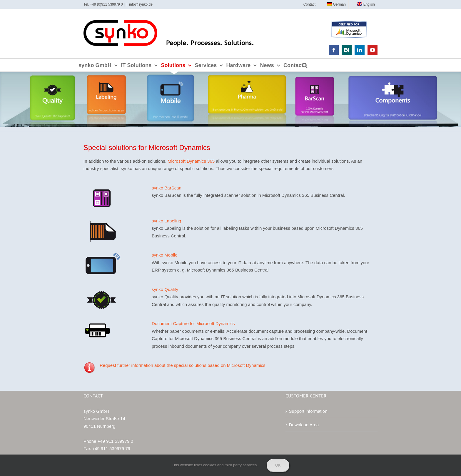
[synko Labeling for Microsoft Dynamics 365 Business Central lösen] (102, 219)
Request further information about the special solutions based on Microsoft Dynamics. (183, 365)
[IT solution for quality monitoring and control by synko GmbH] (102, 288)
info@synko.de (141, 4)
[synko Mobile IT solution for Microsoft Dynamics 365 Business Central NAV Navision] (102, 253)
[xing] (347, 50)
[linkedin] (360, 50)
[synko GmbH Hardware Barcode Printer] (98, 322)
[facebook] (334, 50)
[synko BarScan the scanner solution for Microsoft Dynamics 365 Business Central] (102, 186)
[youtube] (373, 50)
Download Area (304, 425)
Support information (308, 411)
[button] (305, 65)
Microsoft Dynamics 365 (191, 161)
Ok (278, 465)
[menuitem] (334, 4)
